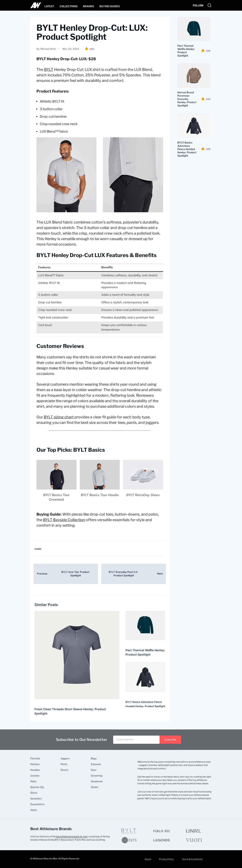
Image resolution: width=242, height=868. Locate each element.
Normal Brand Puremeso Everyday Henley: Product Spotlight (187, 99)
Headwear (97, 781)
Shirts (34, 793)
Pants (64, 764)
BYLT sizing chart (59, 417)
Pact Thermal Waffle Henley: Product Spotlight (186, 51)
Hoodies (35, 770)
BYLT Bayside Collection (64, 520)
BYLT (49, 69)
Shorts (64, 770)
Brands (88, 6)
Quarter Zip (37, 787)
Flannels (35, 759)
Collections (69, 6)
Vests (34, 810)
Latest (49, 6)
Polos (33, 781)
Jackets (35, 776)
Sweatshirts (37, 804)
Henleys (35, 764)
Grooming (97, 776)
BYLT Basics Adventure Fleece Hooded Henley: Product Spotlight (187, 149)
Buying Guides (110, 6)
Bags (94, 759)
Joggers (65, 759)
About (147, 859)
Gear (94, 770)
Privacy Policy (166, 859)
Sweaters (36, 799)
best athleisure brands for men (72, 836)
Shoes (94, 787)
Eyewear (96, 764)
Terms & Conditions (192, 859)
